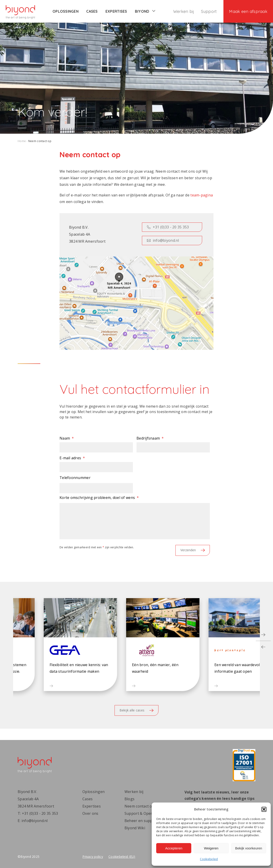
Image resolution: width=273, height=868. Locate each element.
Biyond (145, 11)
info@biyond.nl (163, 240)
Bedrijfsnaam (150, 438)
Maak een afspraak (248, 11)
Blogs (129, 799)
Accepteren (174, 848)
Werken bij (184, 11)
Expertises (116, 11)
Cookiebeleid (209, 859)
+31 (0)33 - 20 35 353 (168, 227)
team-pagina (202, 195)
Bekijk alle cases (137, 710)
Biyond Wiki (135, 828)
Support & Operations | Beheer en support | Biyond (149, 817)
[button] (264, 809)
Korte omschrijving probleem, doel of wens (99, 498)
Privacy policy (93, 857)
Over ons (90, 813)
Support (209, 11)
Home (22, 141)
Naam (67, 438)
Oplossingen (66, 11)
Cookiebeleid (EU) (122, 857)
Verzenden (193, 550)
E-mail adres (72, 458)
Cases (92, 11)
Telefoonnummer (75, 478)
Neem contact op (139, 806)
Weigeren (211, 848)
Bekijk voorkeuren (249, 848)
